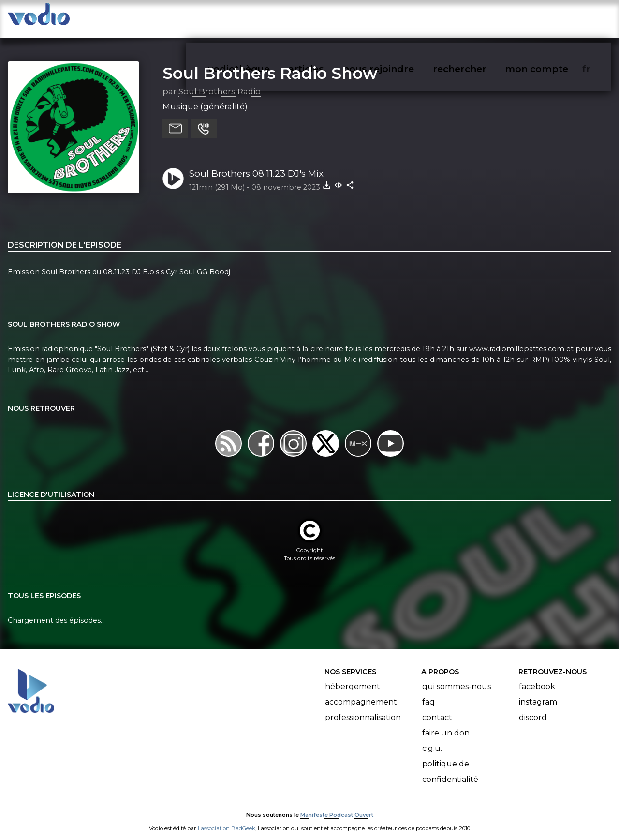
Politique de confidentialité (450, 762)
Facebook (537, 677)
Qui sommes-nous (457, 677)
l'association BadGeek (227, 819)
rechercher (477, 17)
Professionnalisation (363, 708)
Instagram (538, 692)
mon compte (553, 17)
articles (328, 17)
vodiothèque (262, 17)
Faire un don (446, 723)
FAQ (428, 692)
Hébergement (353, 677)
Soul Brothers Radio (220, 82)
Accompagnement (361, 692)
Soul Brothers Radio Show (270, 63)
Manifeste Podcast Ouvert (337, 805)
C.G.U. (432, 739)
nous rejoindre (398, 17)
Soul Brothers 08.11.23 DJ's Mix (256, 164)
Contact (437, 708)
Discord (533, 708)
